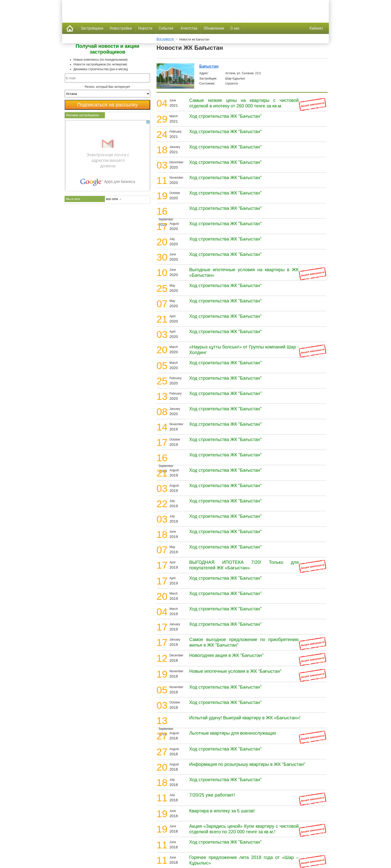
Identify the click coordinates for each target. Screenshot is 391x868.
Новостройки (121, 28)
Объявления (214, 28)
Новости (145, 28)
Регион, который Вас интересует (108, 87)
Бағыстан (209, 66)
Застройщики (92, 28)
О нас (235, 28)
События (166, 28)
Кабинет (316, 28)
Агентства (189, 28)
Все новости (165, 39)
